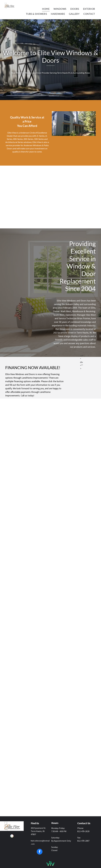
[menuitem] (46, 9)
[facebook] (40, 852)
